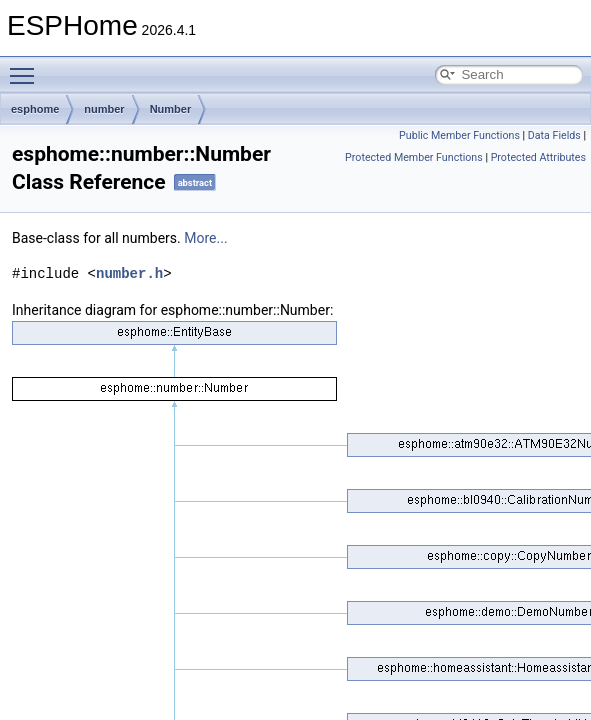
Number (171, 109)
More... (205, 238)
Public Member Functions (459, 135)
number (104, 109)
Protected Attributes (538, 157)
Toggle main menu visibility (27, 67)
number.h (129, 273)
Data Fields (554, 135)
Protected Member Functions (414, 157)
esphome (35, 109)
